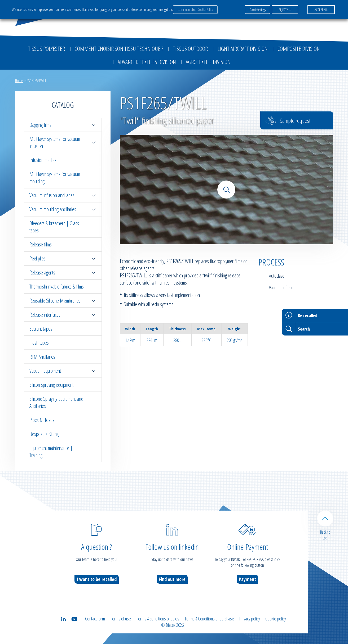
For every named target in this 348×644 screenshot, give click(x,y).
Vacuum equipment (63, 371)
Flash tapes (39, 343)
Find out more (172, 579)
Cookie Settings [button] (257, 10)
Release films (41, 244)
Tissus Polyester (47, 48)
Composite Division (299, 48)
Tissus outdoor (190, 48)
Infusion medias (43, 160)
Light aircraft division (243, 48)
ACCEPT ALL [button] (321, 10)
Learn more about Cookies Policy (195, 10)
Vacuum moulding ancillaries (63, 209)
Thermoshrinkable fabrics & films (57, 287)
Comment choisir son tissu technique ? (119, 48)
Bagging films (63, 125)
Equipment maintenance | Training (51, 452)
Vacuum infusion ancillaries (63, 195)
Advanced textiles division (147, 62)
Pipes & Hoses (42, 420)
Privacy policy (250, 619)
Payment (247, 579)
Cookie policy (276, 619)
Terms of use (121, 619)
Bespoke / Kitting (44, 434)
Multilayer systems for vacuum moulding (55, 178)
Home (19, 80)
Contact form (95, 619)
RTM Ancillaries (42, 357)
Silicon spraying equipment (51, 385)
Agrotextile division (208, 62)
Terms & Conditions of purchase (209, 619)
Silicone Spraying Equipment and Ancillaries (56, 402)
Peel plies (63, 258)
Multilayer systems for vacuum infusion (63, 142)
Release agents (63, 273)
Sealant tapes (41, 329)
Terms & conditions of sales (158, 619)
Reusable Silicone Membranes (63, 301)
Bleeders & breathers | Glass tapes (54, 227)
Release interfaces (63, 315)
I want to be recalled (97, 579)
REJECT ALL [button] (285, 10)
